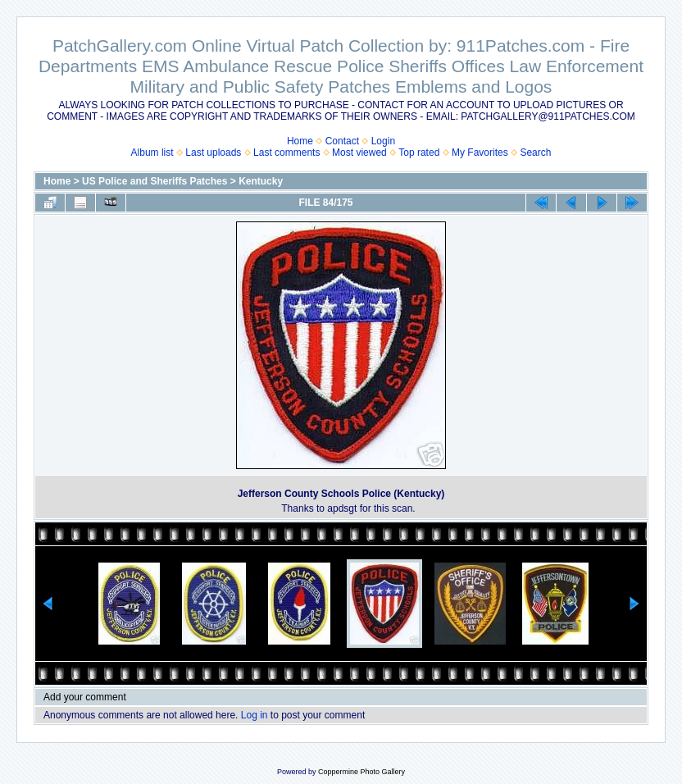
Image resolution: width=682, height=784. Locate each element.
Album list (152, 153)
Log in (255, 715)
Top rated (419, 153)
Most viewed (359, 153)
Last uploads (213, 153)
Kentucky (261, 181)
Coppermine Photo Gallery (361, 772)
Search (535, 153)
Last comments (286, 153)
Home (300, 141)
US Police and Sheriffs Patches (155, 181)
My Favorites (480, 153)
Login (383, 141)
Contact (342, 141)
